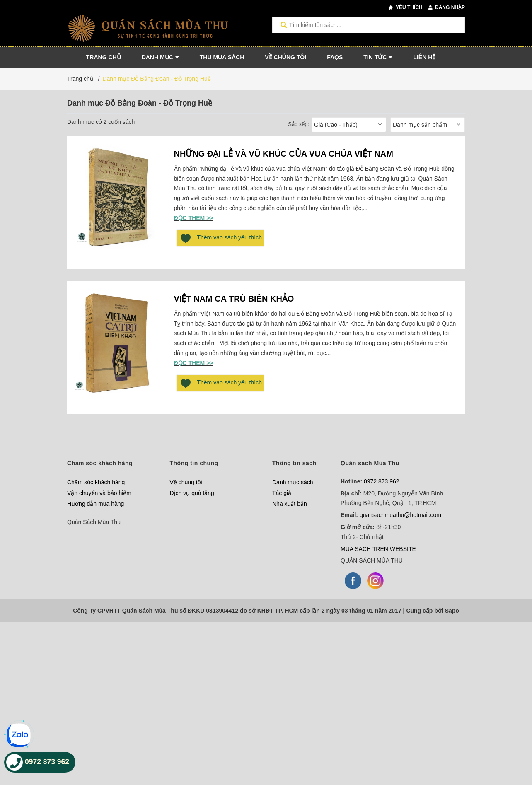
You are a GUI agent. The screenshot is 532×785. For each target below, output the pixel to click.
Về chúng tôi (186, 482)
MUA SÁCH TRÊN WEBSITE (378, 549)
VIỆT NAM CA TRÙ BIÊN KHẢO (234, 299)
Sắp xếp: (299, 124)
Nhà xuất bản (290, 504)
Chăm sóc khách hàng (96, 482)
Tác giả (282, 493)
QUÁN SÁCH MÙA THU (372, 560)
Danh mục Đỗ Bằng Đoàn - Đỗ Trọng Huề (156, 79)
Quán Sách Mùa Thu (94, 522)
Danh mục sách (293, 482)
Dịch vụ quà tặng (192, 493)
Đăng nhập (447, 7)
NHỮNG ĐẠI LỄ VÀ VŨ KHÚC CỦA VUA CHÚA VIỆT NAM (284, 154)
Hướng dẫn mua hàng (96, 504)
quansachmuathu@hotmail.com (400, 515)
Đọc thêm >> (194, 218)
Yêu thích (405, 7)
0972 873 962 (382, 481)
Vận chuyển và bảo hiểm (99, 493)
